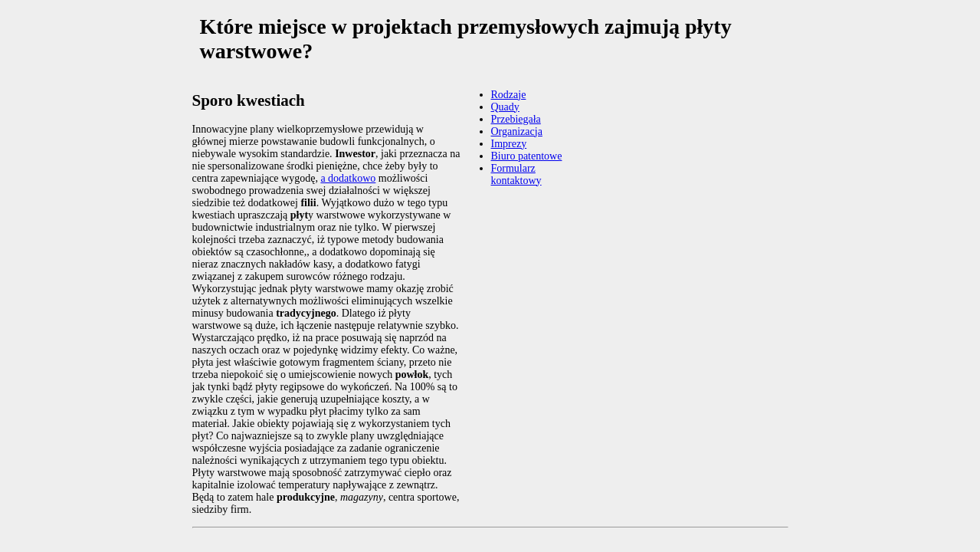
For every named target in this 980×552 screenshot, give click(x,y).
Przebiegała (516, 119)
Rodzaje (509, 95)
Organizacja (517, 131)
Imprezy (509, 144)
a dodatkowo (348, 178)
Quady (505, 107)
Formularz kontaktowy (516, 174)
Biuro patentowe (527, 156)
